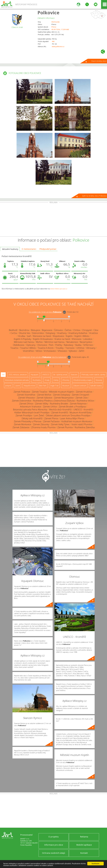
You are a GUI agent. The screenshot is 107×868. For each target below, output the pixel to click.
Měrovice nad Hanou (24, 342)
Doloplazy (50, 333)
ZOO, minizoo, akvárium (18, 375)
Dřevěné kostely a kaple (82, 380)
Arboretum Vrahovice (31, 407)
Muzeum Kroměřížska (80, 412)
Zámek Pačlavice (51, 421)
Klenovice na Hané (42, 336)
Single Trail (54, 386)
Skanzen (74, 375)
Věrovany (91, 348)
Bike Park (43, 386)
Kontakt (84, 853)
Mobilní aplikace (84, 845)
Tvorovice (70, 348)
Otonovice (42, 345)
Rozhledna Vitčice (85, 401)
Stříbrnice (88, 345)
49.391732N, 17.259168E (60, 29)
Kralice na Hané (62, 339)
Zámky (56, 380)
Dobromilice (38, 333)
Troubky (60, 348)
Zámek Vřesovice (26, 398)
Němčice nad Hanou (54, 342)
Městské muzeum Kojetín (62, 392)
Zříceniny (66, 380)
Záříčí (81, 351)
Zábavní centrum (80, 386)
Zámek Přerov (51, 418)
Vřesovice (62, 351)
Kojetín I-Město (82, 336)
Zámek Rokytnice (78, 404)
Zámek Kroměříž (60, 412)
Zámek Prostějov (24, 415)
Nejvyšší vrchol (29, 386)
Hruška (22, 336)
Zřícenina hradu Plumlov (43, 427)
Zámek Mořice (44, 395)
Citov (96, 330)
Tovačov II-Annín (46, 348)
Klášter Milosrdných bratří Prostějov (32, 412)
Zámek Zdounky (41, 424)
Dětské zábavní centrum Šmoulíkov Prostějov (68, 415)
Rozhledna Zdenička (85, 427)
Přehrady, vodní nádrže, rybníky (93, 375)
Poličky (59, 345)
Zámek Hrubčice (84, 392)
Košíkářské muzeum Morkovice (77, 421)
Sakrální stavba (96, 386)
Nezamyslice (86, 342)
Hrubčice (93, 333)
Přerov (54, 27)
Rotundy (99, 380)
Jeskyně (8, 386)
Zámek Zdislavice (21, 427)
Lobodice (88, 339)
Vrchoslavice (50, 351)
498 (53, 41)
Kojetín (69, 336)
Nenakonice (72, 342)
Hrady (47, 380)
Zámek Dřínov (26, 404)
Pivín (51, 345)
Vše (3, 375)
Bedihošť (13, 330)
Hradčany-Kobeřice (78, 333)
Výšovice (73, 351)
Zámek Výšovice (44, 398)
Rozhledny (37, 380)
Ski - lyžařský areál (60, 375)
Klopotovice (58, 336)
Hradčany (62, 333)
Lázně (17, 386)
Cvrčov (14, 333)
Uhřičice (80, 348)
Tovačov (14, 348)
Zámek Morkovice (22, 424)
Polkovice (48, 12)
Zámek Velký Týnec (60, 424)
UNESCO (46, 375)
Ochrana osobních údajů (54, 853)
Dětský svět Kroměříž (32, 418)
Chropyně (87, 330)
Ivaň (29, 336)
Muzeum (66, 386)
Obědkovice (19, 345)
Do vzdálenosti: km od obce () (42, 357)
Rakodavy (69, 345)
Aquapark (34, 375)
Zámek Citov (82, 398)
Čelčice (68, 330)
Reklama (84, 837)
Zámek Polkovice (22, 392)
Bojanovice (47, 330)
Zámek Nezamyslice (64, 398)
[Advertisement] (53, 220)
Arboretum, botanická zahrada (17, 380)
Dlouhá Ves (25, 333)
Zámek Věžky (42, 404)
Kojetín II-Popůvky (22, 339)
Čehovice (58, 330)
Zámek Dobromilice (22, 401)
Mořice (39, 342)
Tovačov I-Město (28, 348)
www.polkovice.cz (58, 46)
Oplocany (31, 345)
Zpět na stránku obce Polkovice (94, 196)
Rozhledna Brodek (59, 404)
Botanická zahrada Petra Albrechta (30, 410)
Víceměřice (28, 351)
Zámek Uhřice (50, 407)
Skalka (78, 345)
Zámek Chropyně (80, 395)
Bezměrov (24, 330)
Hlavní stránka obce (99, 61)
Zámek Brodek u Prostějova (72, 407)
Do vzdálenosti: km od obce (45, 312)
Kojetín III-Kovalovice (43, 339)
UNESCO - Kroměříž (83, 410)
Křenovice (77, 339)
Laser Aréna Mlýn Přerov (72, 418)
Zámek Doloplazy (61, 395)
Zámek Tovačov (40, 392)
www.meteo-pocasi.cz (59, 289)
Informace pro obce (54, 845)
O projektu (54, 837)
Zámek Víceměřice (26, 395)
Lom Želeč (39, 415)
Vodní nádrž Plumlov (82, 424)
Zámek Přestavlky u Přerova (28, 421)
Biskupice (36, 330)
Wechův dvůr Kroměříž (60, 410)
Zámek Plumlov (65, 427)
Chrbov (77, 330)
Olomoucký (55, 22)
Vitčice (39, 351)
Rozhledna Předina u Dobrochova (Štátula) (54, 401)
